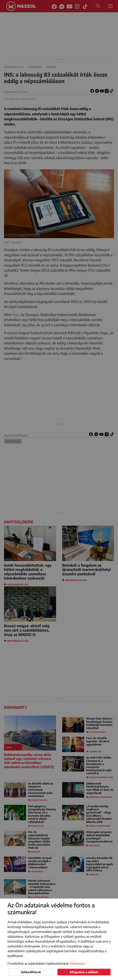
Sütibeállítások (31, 972)
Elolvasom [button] (77, 964)
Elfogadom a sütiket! (84, 972)
